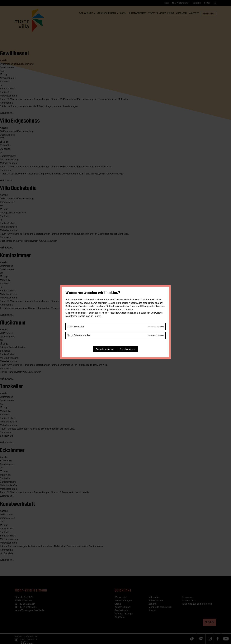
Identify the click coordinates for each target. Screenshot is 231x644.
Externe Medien (82, 335)
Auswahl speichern (105, 349)
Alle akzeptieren (128, 349)
